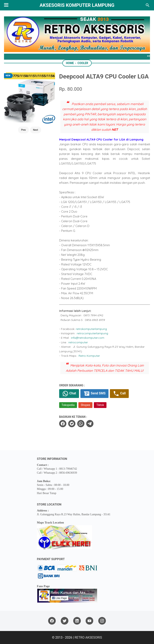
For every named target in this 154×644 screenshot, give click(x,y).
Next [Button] (36, 130)
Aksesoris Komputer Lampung (77, 5)
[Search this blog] (148, 5)
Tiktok (100, 405)
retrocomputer (78, 342)
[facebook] (63, 424)
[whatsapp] (81, 424)
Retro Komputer (89, 356)
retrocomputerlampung (92, 333)
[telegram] (90, 424)
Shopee (86, 405)
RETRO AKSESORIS (88, 637)
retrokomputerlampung (91, 329)
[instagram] (102, 621)
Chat (69, 394)
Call (119, 394)
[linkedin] (77, 621)
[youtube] (89, 621)
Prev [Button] (23, 130)
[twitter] (72, 424)
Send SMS (94, 394)
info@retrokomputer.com (88, 338)
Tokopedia (68, 405)
